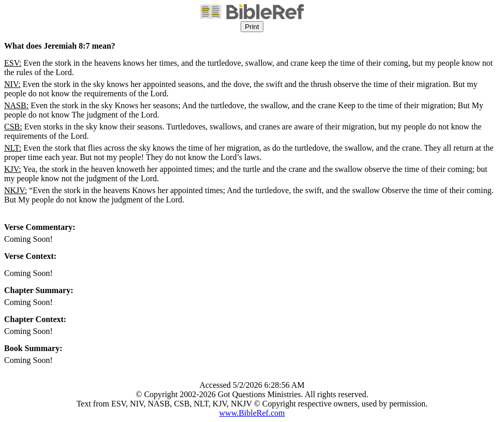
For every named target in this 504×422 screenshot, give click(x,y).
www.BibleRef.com (252, 413)
